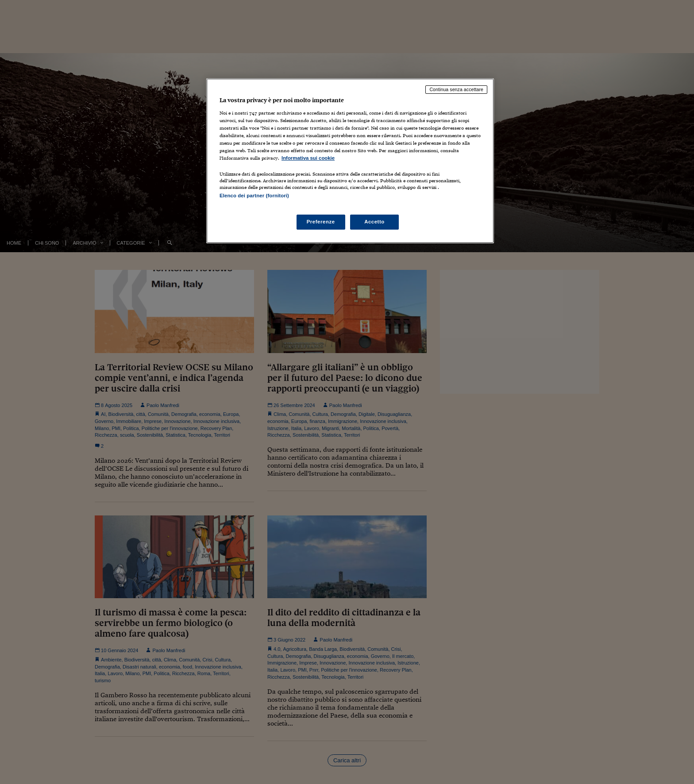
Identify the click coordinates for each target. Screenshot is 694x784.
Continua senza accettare (456, 89)
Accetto (374, 222)
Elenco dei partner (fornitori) (254, 196)
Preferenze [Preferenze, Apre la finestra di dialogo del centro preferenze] (321, 222)
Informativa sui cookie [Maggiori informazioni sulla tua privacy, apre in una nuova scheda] (308, 158)
